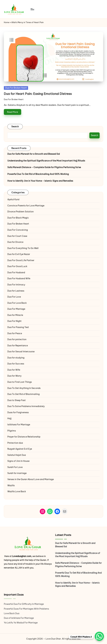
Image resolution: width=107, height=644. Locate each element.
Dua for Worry (14, 376)
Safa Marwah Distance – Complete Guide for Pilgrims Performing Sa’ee (44, 167)
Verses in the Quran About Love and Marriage (31, 479)
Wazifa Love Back (17, 491)
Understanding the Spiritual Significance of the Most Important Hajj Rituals (46, 161)
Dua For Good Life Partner (21, 260)
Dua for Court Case (17, 236)
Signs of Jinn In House (18, 461)
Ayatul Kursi (13, 199)
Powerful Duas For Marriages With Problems (26, 609)
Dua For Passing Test (18, 327)
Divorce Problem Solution (20, 212)
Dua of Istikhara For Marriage (19, 618)
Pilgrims (12, 431)
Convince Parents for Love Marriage (26, 206)
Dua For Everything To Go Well (23, 248)
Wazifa (11, 485)
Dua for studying (16, 358)
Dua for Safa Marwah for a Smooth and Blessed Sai (34, 154)
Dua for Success (16, 364)
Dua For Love (14, 297)
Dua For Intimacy (16, 285)
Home (7, 22)
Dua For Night (14, 321)
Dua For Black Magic (18, 218)
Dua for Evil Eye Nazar (19, 254)
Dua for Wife (14, 370)
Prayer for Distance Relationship (24, 437)
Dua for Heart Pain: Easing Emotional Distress (38, 94)
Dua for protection (17, 339)
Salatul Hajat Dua (17, 455)
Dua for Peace (15, 333)
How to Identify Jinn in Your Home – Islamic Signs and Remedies (40, 181)
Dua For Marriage (16, 309)
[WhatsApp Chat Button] (99, 636)
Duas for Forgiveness (18, 412)
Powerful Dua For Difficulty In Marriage (24, 604)
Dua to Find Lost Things (20, 382)
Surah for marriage (17, 473)
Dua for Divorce (15, 242)
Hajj (9, 418)
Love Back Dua (12, 613)
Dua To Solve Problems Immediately (26, 406)
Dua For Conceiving (18, 230)
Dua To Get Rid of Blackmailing (23, 394)
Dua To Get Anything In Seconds (24, 388)
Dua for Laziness (16, 291)
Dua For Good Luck (17, 266)
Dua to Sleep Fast (17, 400)
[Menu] (32, 9)
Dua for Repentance (18, 346)
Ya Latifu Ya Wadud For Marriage (21, 623)
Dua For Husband (16, 272)
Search (15, 127)
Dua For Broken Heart (16, 88)
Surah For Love (15, 467)
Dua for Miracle (15, 315)
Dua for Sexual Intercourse (21, 352)
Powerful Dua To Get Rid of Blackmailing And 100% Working (38, 174)
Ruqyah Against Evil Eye (20, 449)
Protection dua (15, 443)
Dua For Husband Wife (19, 278)
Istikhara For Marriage (19, 425)
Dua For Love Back (17, 303)
